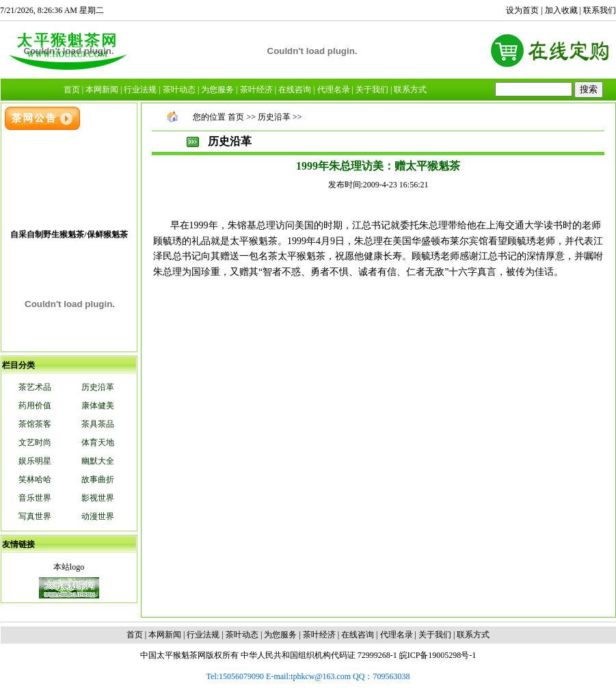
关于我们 (435, 635)
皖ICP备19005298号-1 (438, 655)
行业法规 (203, 635)
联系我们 (600, 10)
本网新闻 (165, 635)
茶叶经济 (319, 635)
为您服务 (280, 635)
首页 (236, 117)
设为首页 (522, 10)
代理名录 (397, 635)
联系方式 (473, 635)
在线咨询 (358, 635)
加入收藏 (561, 10)
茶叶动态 (242, 635)
